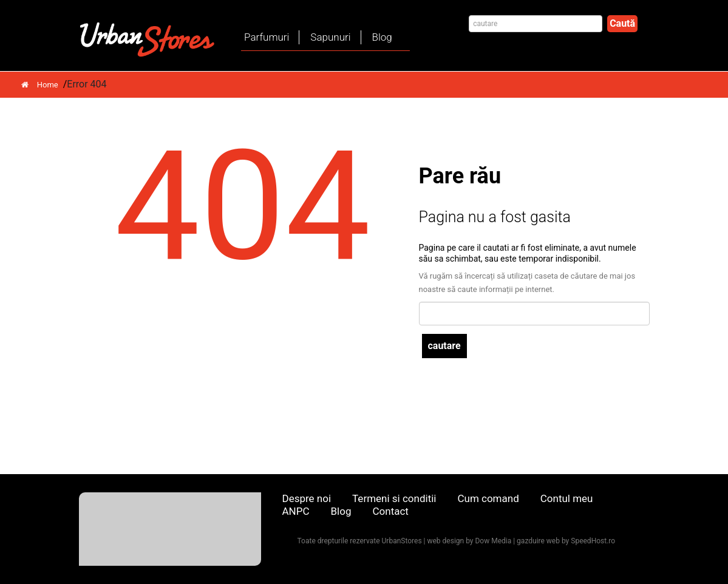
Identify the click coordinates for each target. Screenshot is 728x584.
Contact (390, 511)
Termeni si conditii (394, 498)
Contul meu (567, 498)
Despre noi (307, 498)
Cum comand (488, 498)
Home (40, 85)
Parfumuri (267, 37)
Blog (382, 37)
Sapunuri (330, 37)
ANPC (296, 511)
